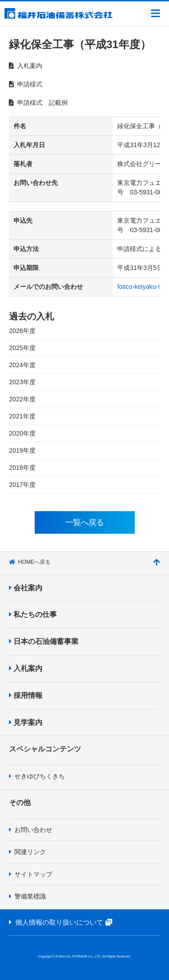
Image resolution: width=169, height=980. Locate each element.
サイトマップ (31, 874)
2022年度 (22, 399)
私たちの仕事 (33, 614)
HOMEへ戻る (30, 562)
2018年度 (22, 468)
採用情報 (26, 695)
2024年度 (22, 365)
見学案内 (26, 722)
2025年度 (22, 348)
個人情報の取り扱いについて (66, 922)
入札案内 (26, 668)
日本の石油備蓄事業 (44, 641)
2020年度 (22, 433)
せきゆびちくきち (37, 776)
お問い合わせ (31, 830)
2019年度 (22, 450)
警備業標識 (27, 896)
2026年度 (22, 331)
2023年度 (22, 382)
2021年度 (22, 416)
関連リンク (27, 852)
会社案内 (26, 588)
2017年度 (22, 485)
